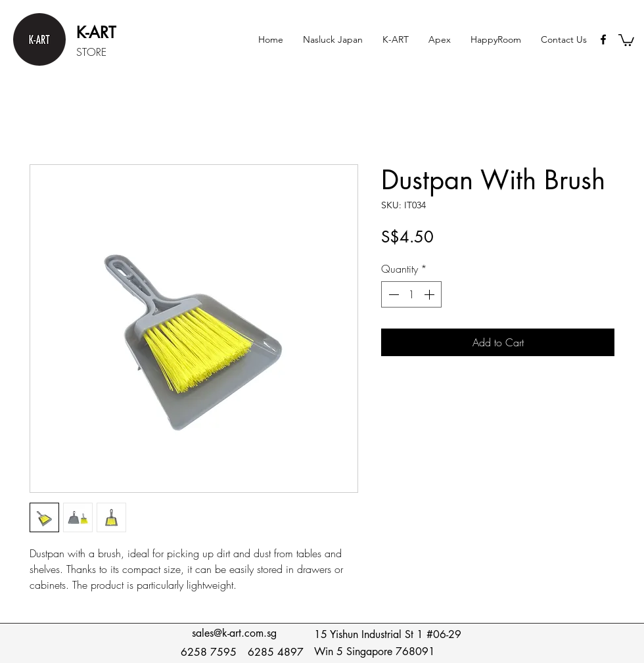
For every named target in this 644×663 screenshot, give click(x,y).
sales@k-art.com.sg (234, 633)
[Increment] (430, 294)
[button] (396, 39)
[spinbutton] (411, 294)
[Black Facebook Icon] (603, 39)
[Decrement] (392, 294)
